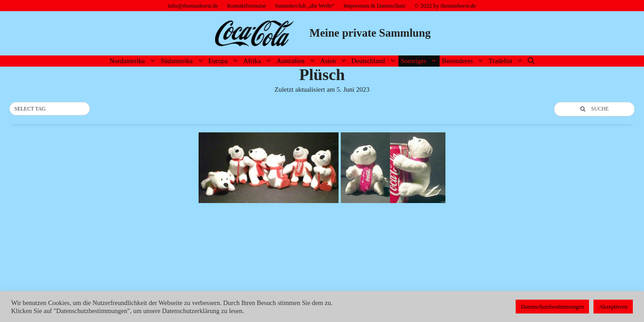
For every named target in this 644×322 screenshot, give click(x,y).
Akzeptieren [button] (613, 307)
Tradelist (507, 61)
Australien (297, 61)
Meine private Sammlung (370, 33)
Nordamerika (134, 61)
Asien (335, 61)
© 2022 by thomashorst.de (445, 6)
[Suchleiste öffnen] (531, 61)
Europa (225, 61)
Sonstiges (420, 61)
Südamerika (183, 61)
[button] (50, 109)
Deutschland (375, 61)
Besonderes (464, 61)
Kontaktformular (247, 6)
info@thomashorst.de (193, 6)
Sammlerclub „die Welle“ (305, 6)
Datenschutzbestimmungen (553, 307)
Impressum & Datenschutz (375, 6)
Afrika (259, 61)
